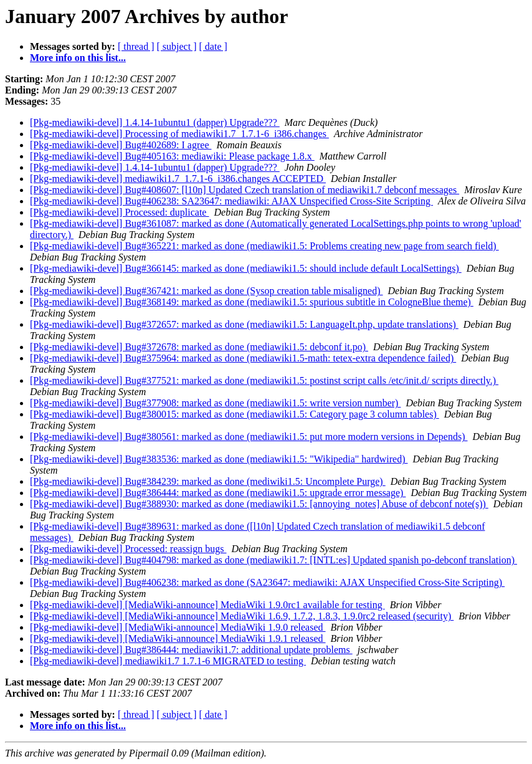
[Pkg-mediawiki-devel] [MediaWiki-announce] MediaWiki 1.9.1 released (178, 638)
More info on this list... (78, 58)
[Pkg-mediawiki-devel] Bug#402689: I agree (121, 145)
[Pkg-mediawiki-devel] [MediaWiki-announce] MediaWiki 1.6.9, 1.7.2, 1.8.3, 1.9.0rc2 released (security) (242, 616)
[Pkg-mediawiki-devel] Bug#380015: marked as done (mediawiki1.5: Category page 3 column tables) (235, 414)
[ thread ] (136, 46)
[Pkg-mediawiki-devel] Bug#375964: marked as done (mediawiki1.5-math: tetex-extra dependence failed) (243, 358)
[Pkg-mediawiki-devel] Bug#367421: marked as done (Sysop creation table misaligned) (207, 291)
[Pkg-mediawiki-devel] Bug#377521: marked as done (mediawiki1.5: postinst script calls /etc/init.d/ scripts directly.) (264, 380)
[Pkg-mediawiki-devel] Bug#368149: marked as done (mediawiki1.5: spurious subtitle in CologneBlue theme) (252, 302)
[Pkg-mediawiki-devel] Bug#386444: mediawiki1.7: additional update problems (191, 650)
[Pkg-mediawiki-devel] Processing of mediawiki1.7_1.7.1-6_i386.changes (179, 134)
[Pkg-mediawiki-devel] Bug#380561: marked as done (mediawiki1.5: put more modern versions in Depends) (249, 437)
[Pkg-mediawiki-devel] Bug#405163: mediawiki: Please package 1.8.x (172, 156)
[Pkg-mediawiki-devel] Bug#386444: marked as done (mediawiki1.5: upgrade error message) (218, 493)
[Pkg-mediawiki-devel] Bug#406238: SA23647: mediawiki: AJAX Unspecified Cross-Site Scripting (231, 201)
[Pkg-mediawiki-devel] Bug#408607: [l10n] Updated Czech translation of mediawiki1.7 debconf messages (245, 190)
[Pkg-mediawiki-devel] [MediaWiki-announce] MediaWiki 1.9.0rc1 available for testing (207, 605)
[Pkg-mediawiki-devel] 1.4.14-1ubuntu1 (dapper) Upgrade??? (155, 122)
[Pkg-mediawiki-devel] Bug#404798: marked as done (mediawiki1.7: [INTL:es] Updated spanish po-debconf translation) (273, 560)
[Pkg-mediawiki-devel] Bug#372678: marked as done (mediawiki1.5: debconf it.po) (199, 347)
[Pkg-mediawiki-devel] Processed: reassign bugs (128, 549)
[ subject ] (177, 46)
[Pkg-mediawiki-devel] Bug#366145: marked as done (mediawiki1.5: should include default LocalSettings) (246, 268)
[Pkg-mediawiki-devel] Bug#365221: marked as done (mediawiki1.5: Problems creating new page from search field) (264, 246)
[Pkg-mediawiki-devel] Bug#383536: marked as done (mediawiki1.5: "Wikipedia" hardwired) (219, 459)
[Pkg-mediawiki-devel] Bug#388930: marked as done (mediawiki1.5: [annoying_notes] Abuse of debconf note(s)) (259, 504)
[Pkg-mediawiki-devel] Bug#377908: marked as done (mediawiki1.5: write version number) (215, 403)
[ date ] (213, 46)
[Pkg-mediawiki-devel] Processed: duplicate (119, 212)
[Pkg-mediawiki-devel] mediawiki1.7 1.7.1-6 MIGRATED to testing (168, 661)
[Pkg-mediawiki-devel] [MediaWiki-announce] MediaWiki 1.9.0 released (178, 627)
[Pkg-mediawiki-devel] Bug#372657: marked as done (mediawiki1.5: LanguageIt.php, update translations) (244, 324)
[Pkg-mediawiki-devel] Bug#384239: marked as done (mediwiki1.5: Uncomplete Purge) (208, 481)
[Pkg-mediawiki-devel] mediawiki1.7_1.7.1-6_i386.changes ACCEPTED (178, 179)
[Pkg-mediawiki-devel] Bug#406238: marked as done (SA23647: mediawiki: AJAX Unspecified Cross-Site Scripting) (267, 582)
